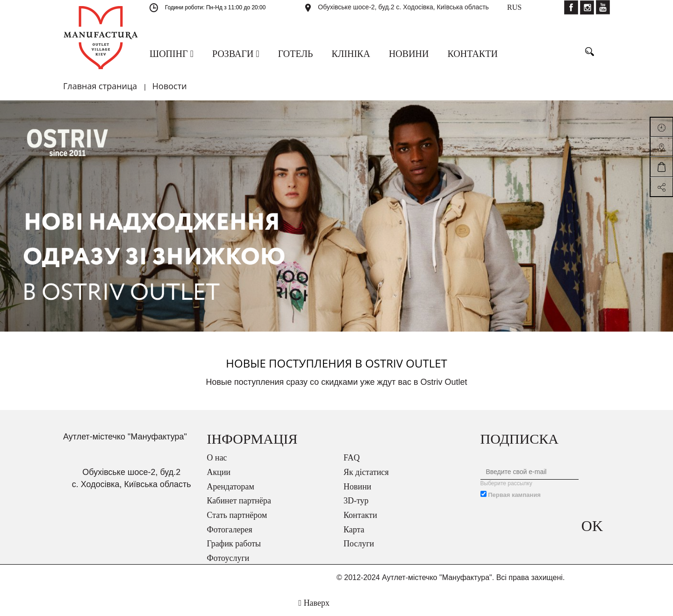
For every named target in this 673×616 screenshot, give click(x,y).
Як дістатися (366, 472)
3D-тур (356, 501)
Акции (219, 472)
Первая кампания (514, 495)
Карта (354, 530)
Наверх (314, 603)
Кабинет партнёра (239, 501)
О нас (217, 458)
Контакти (360, 515)
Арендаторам (231, 487)
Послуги (359, 544)
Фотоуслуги (228, 558)
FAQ (352, 458)
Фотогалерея (230, 530)
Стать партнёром (237, 515)
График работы (234, 544)
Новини (357, 487)
